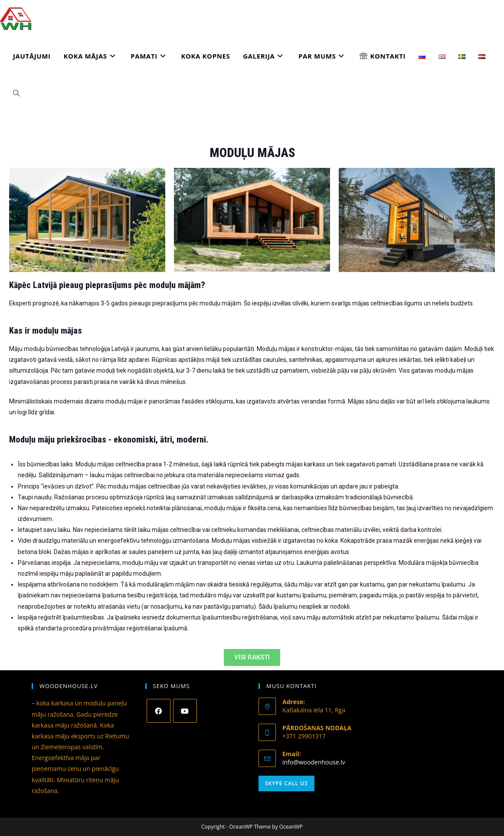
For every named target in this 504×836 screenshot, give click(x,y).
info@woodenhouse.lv (314, 762)
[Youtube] (185, 711)
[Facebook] (159, 711)
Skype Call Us (286, 783)
